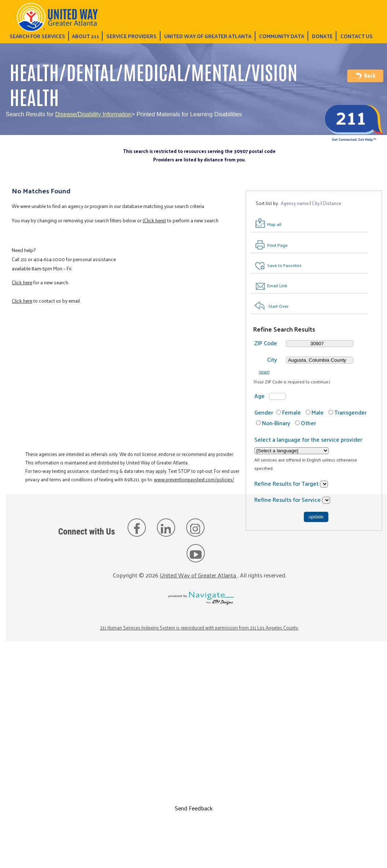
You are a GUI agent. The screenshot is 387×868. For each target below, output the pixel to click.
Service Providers (131, 36)
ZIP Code (266, 343)
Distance (332, 203)
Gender (264, 412)
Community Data (282, 36)
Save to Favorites (284, 266)
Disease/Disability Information (93, 114)
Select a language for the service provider (308, 439)
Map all (274, 224)
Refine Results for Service (288, 499)
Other (308, 423)
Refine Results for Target (287, 483)
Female (292, 412)
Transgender (350, 412)
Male (318, 412)
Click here (22, 282)
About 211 (85, 36)
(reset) (264, 372)
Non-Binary (276, 423)
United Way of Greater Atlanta (208, 36)
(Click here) (154, 220)
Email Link (277, 285)
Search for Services (37, 36)
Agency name (295, 203)
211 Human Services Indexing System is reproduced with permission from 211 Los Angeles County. (199, 628)
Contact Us (357, 36)
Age (259, 396)
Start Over (278, 306)
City (316, 203)
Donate (322, 36)
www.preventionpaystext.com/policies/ (194, 479)
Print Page (277, 245)
